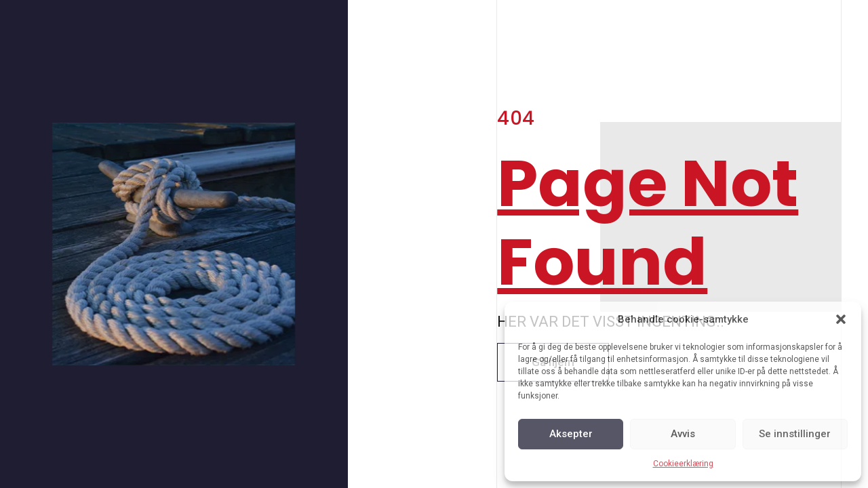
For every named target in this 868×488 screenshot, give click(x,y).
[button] (841, 319)
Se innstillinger (795, 434)
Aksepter (571, 434)
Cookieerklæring (683, 464)
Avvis (683, 434)
